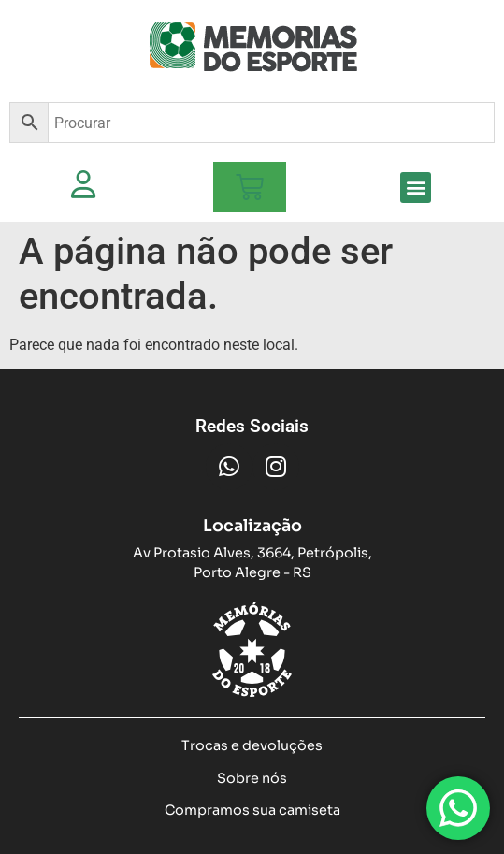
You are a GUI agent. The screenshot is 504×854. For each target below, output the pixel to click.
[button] (416, 188)
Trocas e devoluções (252, 745)
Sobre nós (252, 778)
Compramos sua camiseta (252, 810)
